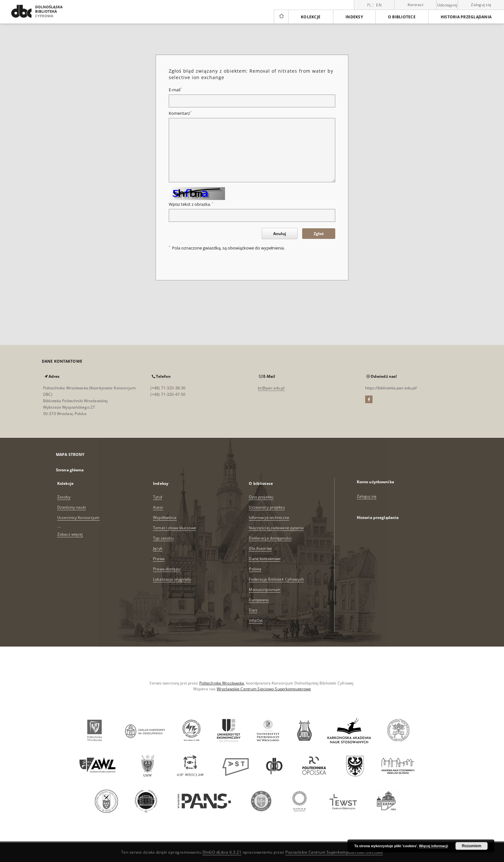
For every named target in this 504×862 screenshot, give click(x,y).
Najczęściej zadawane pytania (276, 528)
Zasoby (64, 497)
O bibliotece (402, 17)
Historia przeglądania (466, 17)
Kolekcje (311, 17)
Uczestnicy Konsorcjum (78, 517)
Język (158, 548)
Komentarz (180, 113)
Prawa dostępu (167, 569)
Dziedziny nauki (72, 507)
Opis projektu (261, 497)
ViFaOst (256, 620)
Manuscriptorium (265, 590)
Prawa (159, 559)
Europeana (259, 600)
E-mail (175, 90)
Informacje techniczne (269, 517)
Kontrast (415, 5)
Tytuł (157, 497)
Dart (253, 610)
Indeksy (354, 17)
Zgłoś (319, 234)
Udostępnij (447, 5)
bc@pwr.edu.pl (271, 388)
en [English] (379, 5)
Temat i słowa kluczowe (175, 528)
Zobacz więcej (70, 534)
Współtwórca (165, 517)
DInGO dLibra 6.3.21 (222, 852)
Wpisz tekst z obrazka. (191, 204)
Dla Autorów (260, 548)
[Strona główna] (281, 17)
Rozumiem (472, 846)
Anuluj (280, 234)
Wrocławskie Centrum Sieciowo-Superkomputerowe (264, 689)
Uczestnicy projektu (267, 507)
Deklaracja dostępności (270, 538)
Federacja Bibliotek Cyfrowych (276, 579)
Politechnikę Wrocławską (222, 683)
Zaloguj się (481, 5)
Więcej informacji (434, 846)
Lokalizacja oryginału (172, 579)
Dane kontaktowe (265, 559)
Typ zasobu (163, 538)
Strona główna (70, 470)
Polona (255, 569)
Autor (158, 507)
